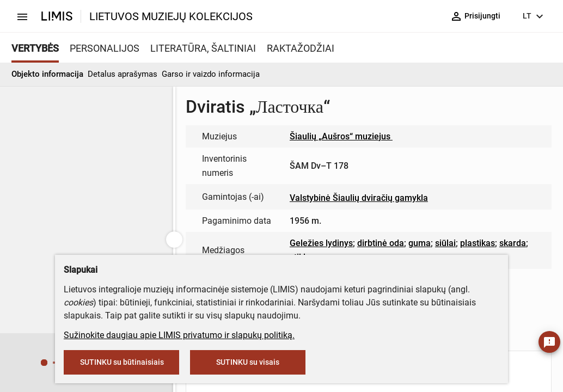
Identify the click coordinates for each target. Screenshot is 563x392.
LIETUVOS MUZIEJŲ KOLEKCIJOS (171, 16)
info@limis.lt (231, 222)
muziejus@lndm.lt (232, 140)
